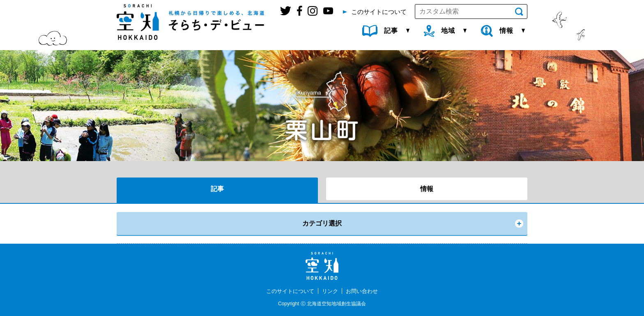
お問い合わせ (364, 291)
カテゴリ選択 (322, 223)
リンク (331, 291)
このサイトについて (288, 291)
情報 (427, 189)
